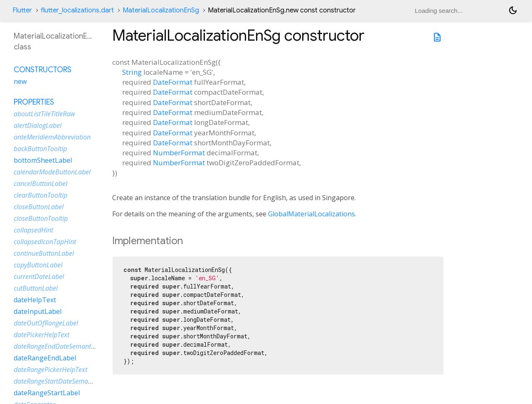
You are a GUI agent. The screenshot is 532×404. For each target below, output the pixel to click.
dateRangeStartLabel (47, 393)
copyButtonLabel (38, 265)
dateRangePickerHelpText (50, 370)
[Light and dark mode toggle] (513, 10)
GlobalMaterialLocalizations (312, 214)
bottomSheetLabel (43, 160)
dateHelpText (35, 300)
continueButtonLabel (44, 253)
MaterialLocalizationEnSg (161, 10)
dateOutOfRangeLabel (46, 323)
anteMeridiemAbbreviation (52, 137)
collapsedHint (33, 230)
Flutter (22, 10)
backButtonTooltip (40, 149)
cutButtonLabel (36, 288)
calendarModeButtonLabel (52, 172)
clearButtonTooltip (41, 195)
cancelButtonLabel (41, 184)
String (132, 72)
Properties (34, 102)
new (20, 81)
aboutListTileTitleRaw (44, 114)
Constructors (43, 70)
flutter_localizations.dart (77, 10)
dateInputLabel (38, 311)
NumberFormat (179, 153)
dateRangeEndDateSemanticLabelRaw (69, 346)
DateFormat (173, 82)
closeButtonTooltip (41, 218)
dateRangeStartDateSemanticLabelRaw (70, 381)
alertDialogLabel (38, 125)
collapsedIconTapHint (45, 242)
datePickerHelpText (42, 335)
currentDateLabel (39, 277)
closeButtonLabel (39, 207)
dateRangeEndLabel (45, 358)
